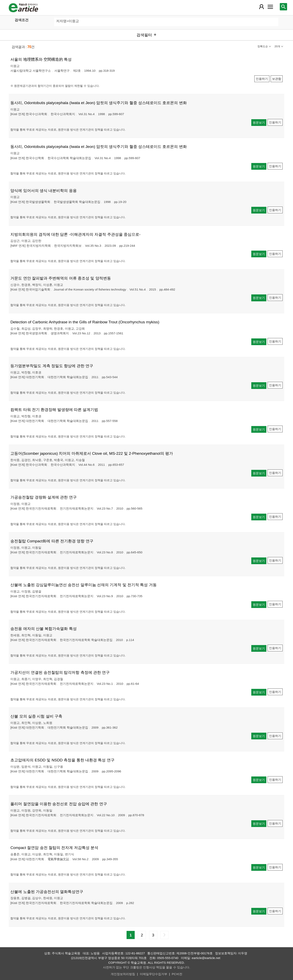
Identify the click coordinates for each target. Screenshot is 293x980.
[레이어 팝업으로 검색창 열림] (283, 7)
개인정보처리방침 (123, 974)
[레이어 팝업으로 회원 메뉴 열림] (261, 7)
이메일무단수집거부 (154, 974)
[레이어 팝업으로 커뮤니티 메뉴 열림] (270, 7)
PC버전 (177, 974)
